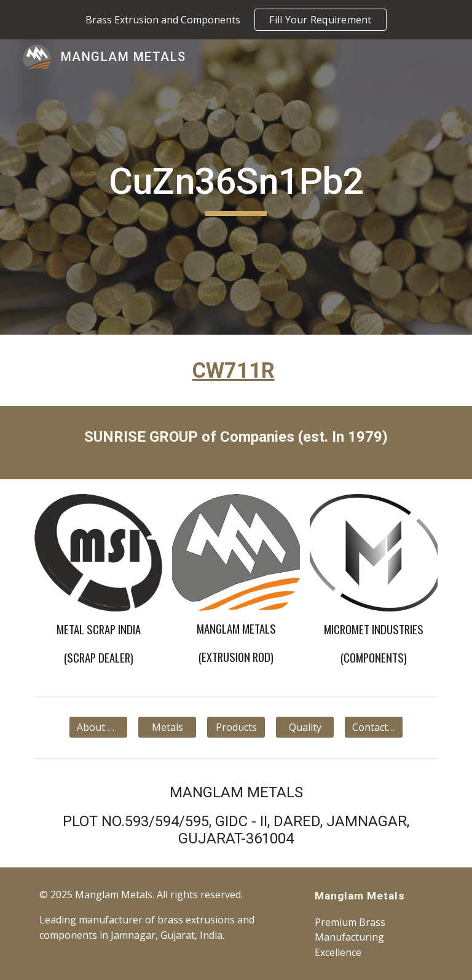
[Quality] (305, 727)
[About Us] (98, 727)
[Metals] (167, 727)
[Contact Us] (373, 727)
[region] (236, 20)
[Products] (236, 727)
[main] (236, 187)
